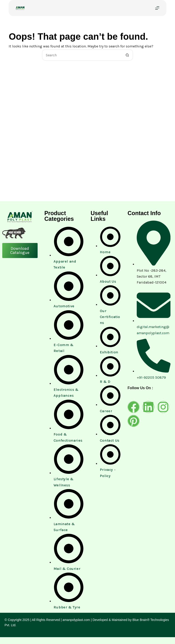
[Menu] (157, 8)
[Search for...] (82, 55)
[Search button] (127, 55)
